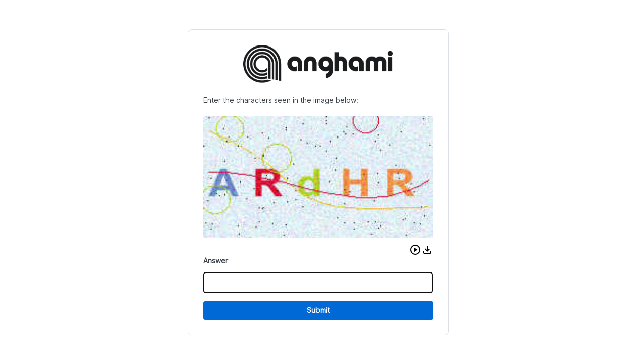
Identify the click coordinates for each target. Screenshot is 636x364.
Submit (318, 310)
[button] (415, 250)
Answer (216, 261)
